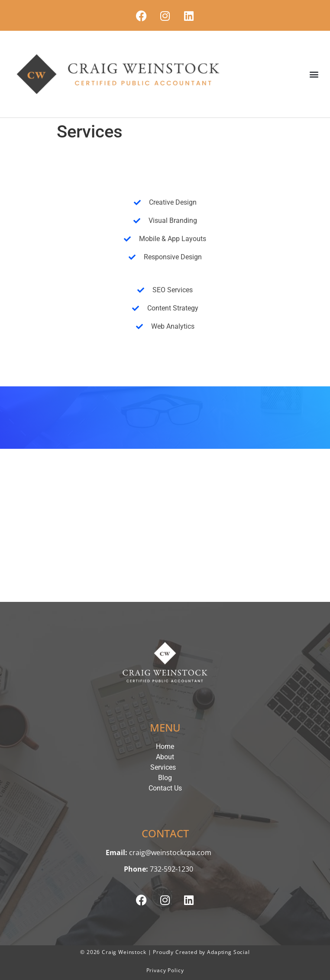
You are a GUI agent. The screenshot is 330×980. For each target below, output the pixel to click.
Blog (165, 778)
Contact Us (165, 788)
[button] (314, 74)
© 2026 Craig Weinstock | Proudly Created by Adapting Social (165, 952)
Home (165, 746)
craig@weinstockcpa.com (170, 853)
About (165, 757)
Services (165, 768)
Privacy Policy (165, 970)
